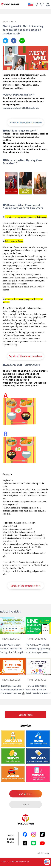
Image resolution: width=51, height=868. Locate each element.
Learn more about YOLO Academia (21, 108)
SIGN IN (26, 804)
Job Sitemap (43, 853)
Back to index (26, 715)
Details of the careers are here (26, 122)
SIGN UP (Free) (26, 794)
